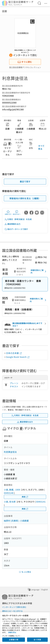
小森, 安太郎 (10, 502)
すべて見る (41, 147)
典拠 (25, 497)
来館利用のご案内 (39, 271)
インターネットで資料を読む (14, 607)
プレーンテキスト (14, 385)
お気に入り (8, 213)
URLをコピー (17, 213)
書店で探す (25, 181)
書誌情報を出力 (12, 224)
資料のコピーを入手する (12, 611)
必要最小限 (14, 640)
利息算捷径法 (10, 452)
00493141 (41, 502)
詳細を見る (12, 632)
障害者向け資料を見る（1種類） (25, 198)
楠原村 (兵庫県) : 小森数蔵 (16, 521)
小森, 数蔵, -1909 (12, 490)
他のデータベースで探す (16, 229)
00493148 (9, 493)
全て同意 (37, 640)
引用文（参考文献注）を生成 (18, 219)
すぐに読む (25, 62)
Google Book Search (18, 357)
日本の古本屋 (14, 353)
